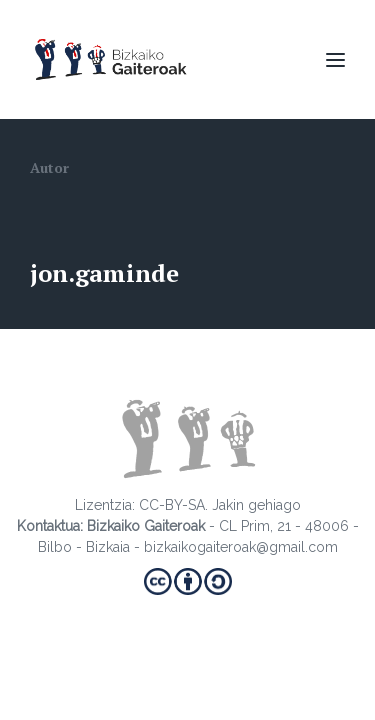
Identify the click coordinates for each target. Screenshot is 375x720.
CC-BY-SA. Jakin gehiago (220, 505)
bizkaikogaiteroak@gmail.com (241, 547)
